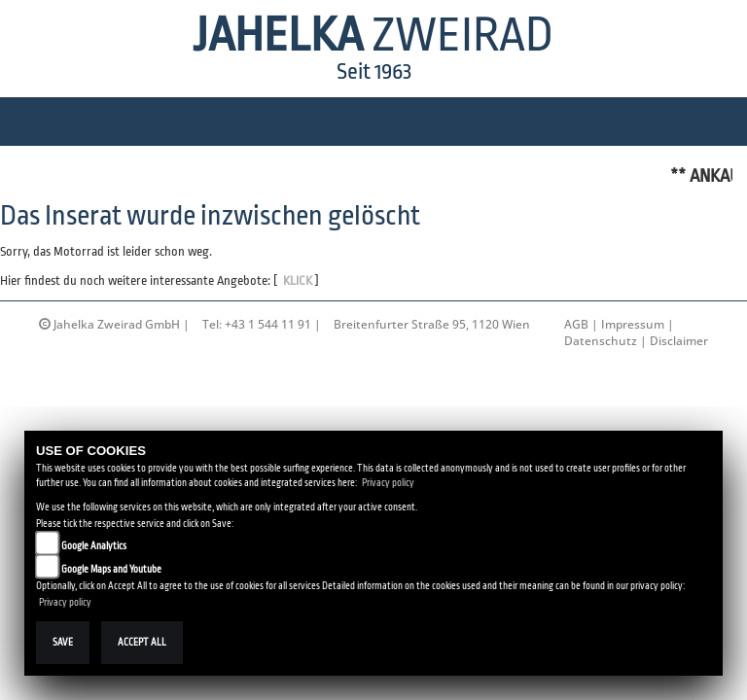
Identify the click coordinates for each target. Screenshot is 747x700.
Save (63, 642)
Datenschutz (601, 341)
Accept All (142, 642)
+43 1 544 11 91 (268, 324)
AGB (576, 324)
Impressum (633, 324)
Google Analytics (94, 546)
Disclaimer (679, 341)
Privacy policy (388, 483)
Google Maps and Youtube (111, 569)
